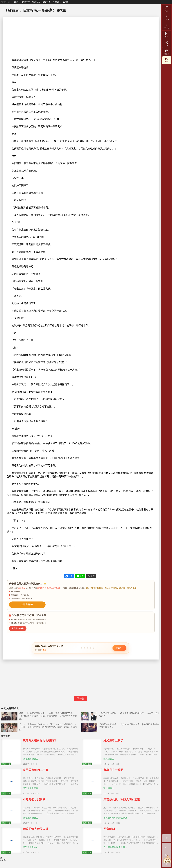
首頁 (16, 2)
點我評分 (119, 647)
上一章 (167, 17)
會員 (167, 60)
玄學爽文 (26, 2)
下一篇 (81, 697)
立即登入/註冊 (17, 627)
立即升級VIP (26, 604)
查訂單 (167, 52)
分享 (167, 43)
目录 (167, 35)
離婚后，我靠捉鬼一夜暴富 (46, 2)
